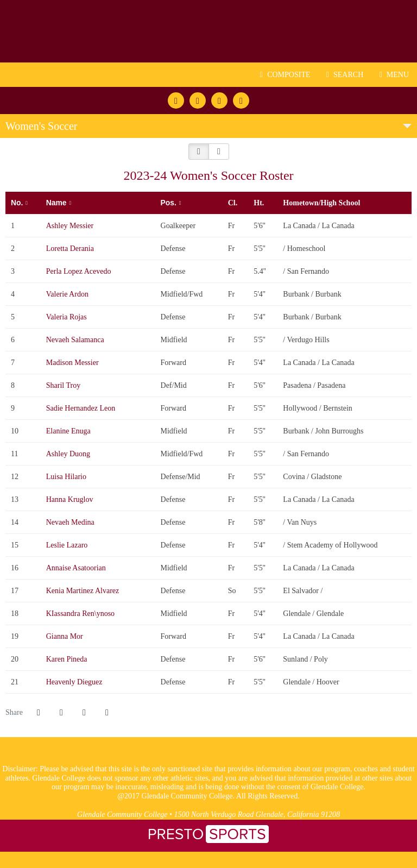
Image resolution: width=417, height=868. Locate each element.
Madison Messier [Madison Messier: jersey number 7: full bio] (73, 363)
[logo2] (184, 759)
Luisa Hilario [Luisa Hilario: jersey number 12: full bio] (67, 477)
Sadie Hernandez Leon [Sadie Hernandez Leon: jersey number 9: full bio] (82, 408)
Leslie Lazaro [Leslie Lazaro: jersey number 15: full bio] (68, 545)
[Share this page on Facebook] (39, 713)
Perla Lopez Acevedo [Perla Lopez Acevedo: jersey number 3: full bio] (80, 271)
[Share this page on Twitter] (61, 713)
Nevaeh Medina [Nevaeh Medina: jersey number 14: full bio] (71, 522)
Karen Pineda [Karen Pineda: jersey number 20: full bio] (68, 659)
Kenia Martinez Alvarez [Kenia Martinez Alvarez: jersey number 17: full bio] (84, 591)
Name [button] (56, 203)
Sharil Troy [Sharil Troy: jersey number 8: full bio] (64, 385)
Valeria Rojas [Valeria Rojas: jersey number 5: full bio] (68, 317)
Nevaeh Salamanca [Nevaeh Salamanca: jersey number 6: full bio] (76, 340)
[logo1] (233, 759)
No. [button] (17, 203)
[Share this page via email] (84, 713)
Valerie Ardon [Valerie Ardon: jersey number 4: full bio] (68, 294)
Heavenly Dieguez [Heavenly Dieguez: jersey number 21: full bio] (75, 682)
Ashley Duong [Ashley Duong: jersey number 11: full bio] (69, 454)
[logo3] (209, 759)
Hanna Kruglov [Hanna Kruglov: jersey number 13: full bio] (71, 499)
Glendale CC (208, 31)
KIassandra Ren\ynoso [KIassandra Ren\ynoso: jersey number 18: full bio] (81, 614)
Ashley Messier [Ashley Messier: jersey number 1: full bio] (71, 226)
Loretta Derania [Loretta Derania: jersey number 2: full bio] (71, 249)
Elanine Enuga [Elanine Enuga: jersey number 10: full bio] (69, 431)
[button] (199, 152)
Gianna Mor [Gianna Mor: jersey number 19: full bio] (66, 636)
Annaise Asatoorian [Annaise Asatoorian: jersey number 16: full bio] (77, 568)
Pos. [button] (169, 203)
